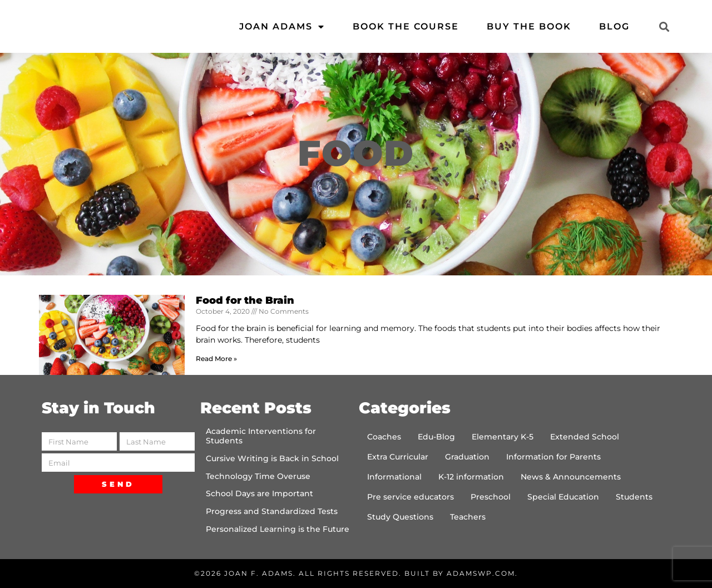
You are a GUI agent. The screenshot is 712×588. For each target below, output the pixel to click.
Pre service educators (411, 497)
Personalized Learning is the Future (278, 529)
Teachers (468, 517)
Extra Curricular (398, 457)
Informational (394, 477)
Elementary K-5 (503, 437)
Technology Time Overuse (258, 476)
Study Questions (400, 517)
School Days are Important (259, 493)
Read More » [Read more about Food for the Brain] (216, 359)
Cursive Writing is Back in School (272, 458)
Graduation (467, 457)
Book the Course (406, 26)
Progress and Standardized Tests (272, 511)
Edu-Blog (436, 437)
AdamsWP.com (481, 573)
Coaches (384, 437)
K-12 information (471, 477)
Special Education (563, 497)
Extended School (585, 437)
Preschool (491, 497)
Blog (614, 26)
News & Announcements (571, 477)
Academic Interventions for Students (261, 436)
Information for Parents (553, 457)
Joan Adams (282, 27)
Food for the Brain (245, 300)
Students (634, 497)
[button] (664, 26)
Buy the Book (529, 26)
